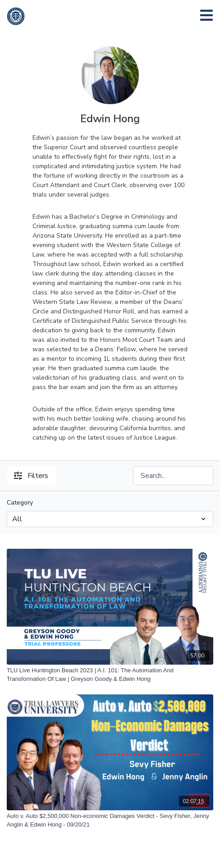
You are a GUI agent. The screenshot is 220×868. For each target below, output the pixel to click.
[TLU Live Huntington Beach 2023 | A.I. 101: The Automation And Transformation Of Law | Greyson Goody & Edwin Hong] (110, 675)
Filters (31, 476)
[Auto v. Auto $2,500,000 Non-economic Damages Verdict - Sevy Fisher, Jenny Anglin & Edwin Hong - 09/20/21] (110, 820)
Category (20, 503)
